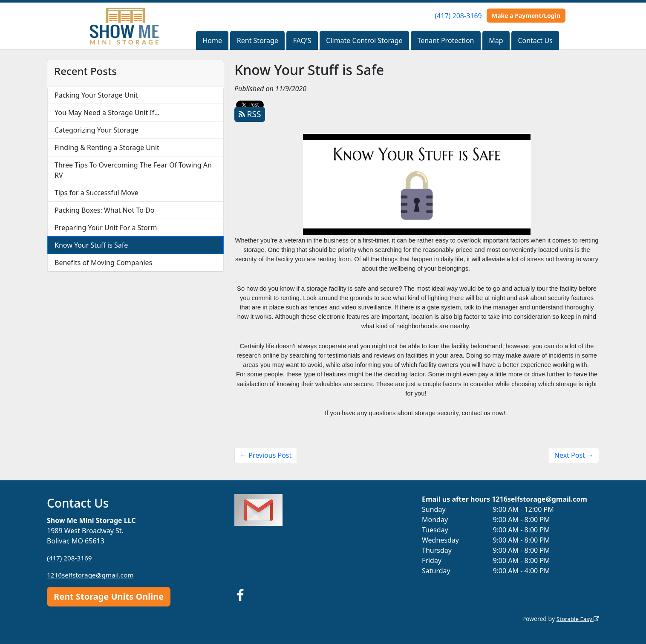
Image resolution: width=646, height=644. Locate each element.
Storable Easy (577, 619)
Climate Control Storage (364, 40)
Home (212, 40)
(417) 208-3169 (458, 16)
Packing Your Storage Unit (96, 95)
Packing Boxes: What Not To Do (104, 210)
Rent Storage (258, 40)
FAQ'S (302, 40)
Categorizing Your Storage (97, 130)
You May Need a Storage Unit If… (107, 113)
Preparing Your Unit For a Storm (106, 228)
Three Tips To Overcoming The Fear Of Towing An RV (133, 170)
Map (496, 40)
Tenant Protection (446, 40)
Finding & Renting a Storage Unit (107, 147)
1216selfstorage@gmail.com (92, 575)
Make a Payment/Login (526, 16)
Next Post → (574, 455)
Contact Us (535, 40)
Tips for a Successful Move (97, 193)
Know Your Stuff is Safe (91, 245)
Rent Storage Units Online (109, 596)
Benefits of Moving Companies (103, 263)
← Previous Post (266, 455)
